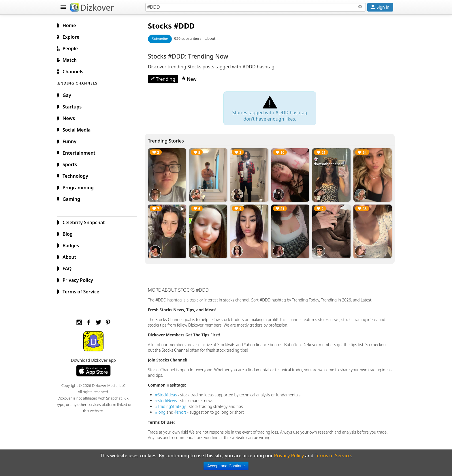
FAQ (70, 268)
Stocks (164, 26)
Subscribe (164, 39)
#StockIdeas (171, 392)
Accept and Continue (226, 466)
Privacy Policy (81, 279)
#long (165, 410)
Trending (168, 79)
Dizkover (92, 8)
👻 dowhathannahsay (331, 162)
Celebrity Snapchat (87, 222)
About (72, 256)
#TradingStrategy (175, 404)
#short (185, 410)
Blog (70, 233)
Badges (74, 245)
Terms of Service (84, 291)
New (194, 79)
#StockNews (171, 398)
